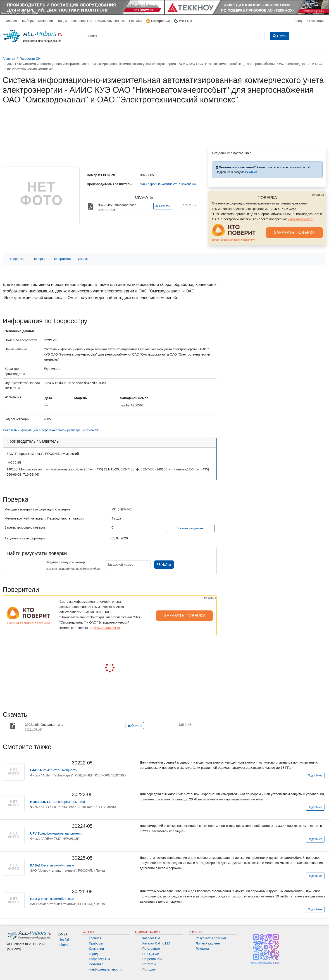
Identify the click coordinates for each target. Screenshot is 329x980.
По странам (151, 949)
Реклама (136, 21)
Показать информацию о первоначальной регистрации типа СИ (51, 430)
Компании (45, 21)
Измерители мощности (54, 770)
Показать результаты (190, 528)
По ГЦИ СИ (151, 954)
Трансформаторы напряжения (57, 833)
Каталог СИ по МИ (156, 943)
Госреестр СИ (81, 21)
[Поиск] (175, 36)
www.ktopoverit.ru (301, 219)
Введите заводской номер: (66, 562)
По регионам (152, 959)
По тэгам (149, 964)
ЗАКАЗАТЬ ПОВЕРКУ (294, 233)
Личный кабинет (208, 943)
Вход (298, 21)
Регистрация (315, 21)
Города (62, 21)
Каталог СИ (151, 938)
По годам (149, 969)
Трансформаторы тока (57, 802)
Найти (164, 565)
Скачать (163, 206)
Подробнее (315, 776)
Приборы (27, 21)
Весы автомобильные (52, 865)
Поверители (62, 259)
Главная (11, 21)
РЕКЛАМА (318, 195)
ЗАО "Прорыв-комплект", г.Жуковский (168, 184)
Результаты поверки (110, 21)
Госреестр (18, 259)
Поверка (39, 259)
